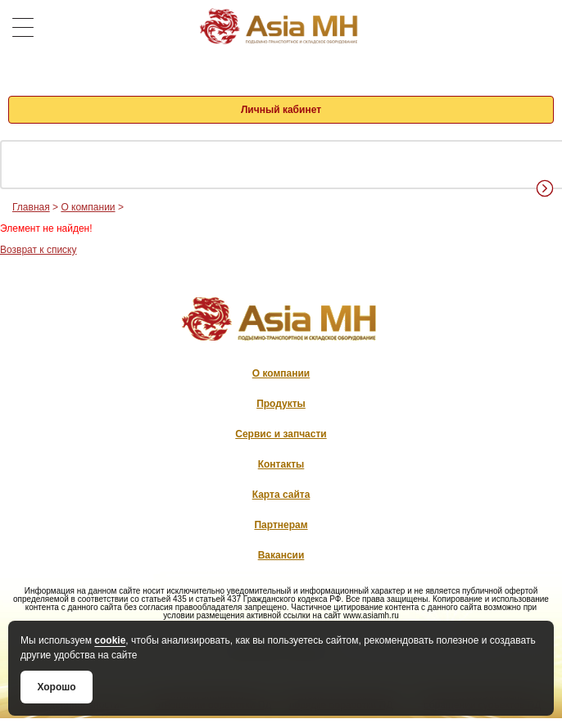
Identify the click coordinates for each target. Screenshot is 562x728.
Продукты (281, 404)
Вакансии (281, 555)
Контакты (281, 464)
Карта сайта (281, 495)
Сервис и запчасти (281, 434)
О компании (88, 207)
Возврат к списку (39, 250)
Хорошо (56, 687)
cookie (110, 640)
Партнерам (281, 525)
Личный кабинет (281, 110)
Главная (31, 207)
